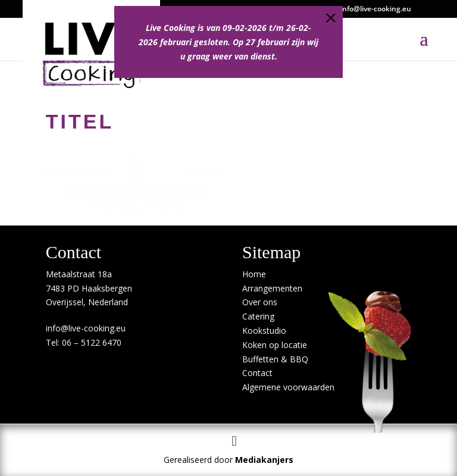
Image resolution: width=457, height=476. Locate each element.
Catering (258, 316)
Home (254, 274)
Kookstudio (264, 331)
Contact (257, 373)
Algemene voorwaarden (288, 387)
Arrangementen (272, 288)
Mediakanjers (264, 460)
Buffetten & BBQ (275, 359)
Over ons (260, 302)
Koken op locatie (275, 345)
